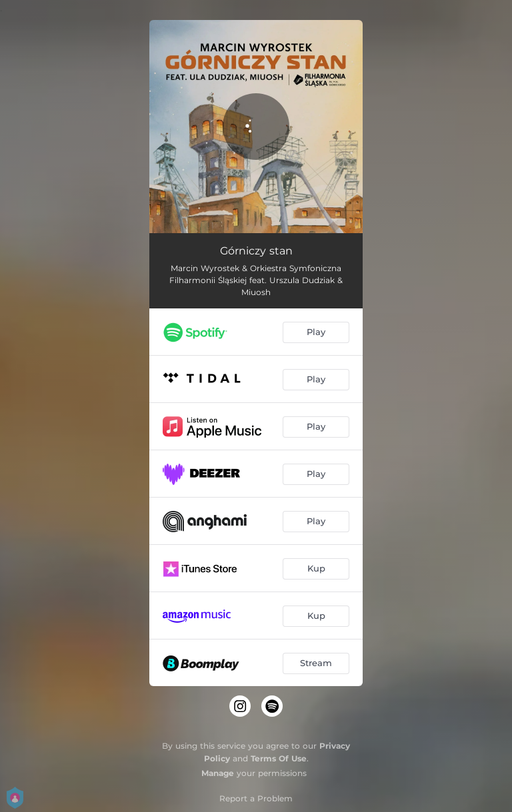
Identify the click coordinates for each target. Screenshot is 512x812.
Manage (218, 773)
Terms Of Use (279, 758)
